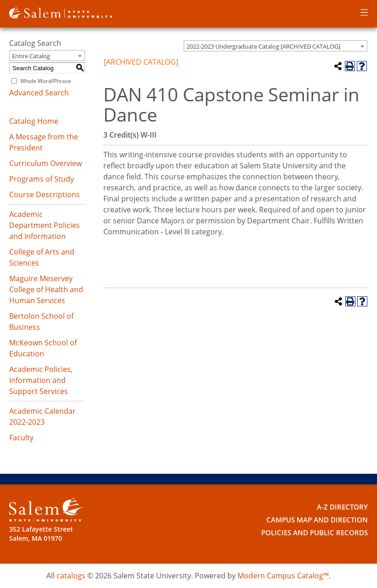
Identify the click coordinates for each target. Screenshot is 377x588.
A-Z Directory (344, 506)
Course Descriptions (45, 194)
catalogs (71, 576)
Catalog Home (34, 121)
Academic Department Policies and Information (45, 225)
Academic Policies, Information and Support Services (41, 380)
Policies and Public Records (318, 530)
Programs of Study (42, 179)
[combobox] (276, 46)
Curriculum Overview (45, 163)
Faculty (21, 438)
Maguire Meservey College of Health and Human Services (46, 289)
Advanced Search (39, 93)
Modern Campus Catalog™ (283, 576)
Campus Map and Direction (321, 518)
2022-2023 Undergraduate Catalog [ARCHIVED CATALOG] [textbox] (263, 46)
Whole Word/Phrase (46, 81)
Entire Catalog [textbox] (31, 56)
